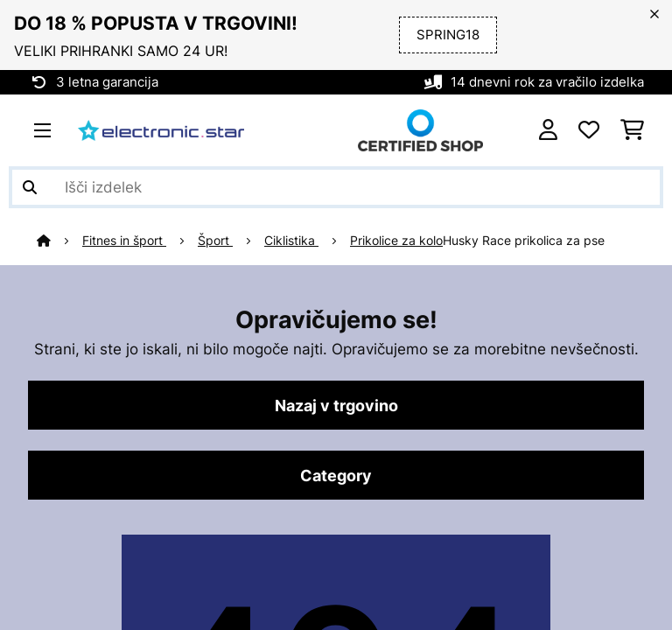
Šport (215, 241)
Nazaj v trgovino (336, 405)
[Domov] (59, 241)
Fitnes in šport (124, 241)
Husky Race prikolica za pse (524, 241)
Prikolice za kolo (396, 241)
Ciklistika (291, 241)
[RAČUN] (548, 130)
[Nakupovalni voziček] (632, 130)
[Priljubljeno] (589, 130)
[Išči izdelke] (336, 187)
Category (336, 475)
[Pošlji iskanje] (30, 187)
